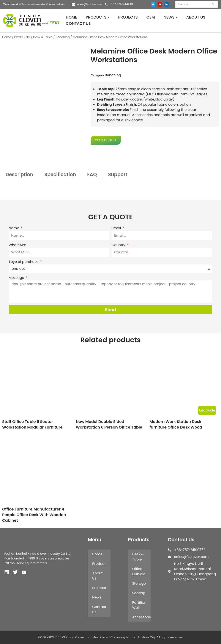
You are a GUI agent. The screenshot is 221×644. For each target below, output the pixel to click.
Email (117, 228)
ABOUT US (196, 17)
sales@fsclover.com (90, 4)
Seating (139, 593)
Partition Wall (139, 605)
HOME (71, 17)
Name (14, 228)
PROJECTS (128, 17)
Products (100, 564)
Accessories (141, 617)
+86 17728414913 (121, 4)
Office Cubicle (139, 571)
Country (119, 245)
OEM (151, 17)
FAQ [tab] (92, 175)
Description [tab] (19, 175)
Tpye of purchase (24, 262)
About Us (97, 576)
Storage (139, 584)
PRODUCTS (22, 37)
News (97, 597)
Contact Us (99, 609)
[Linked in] (167, 4)
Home (7, 37)
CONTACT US (78, 23)
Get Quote (207, 410)
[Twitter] (153, 4)
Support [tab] (118, 175)
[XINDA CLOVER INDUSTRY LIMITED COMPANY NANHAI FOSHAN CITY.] (31, 21)
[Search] (192, 4)
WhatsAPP (17, 245)
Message (17, 278)
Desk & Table (43, 37)
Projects (99, 588)
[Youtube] (160, 4)
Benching (63, 37)
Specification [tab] (60, 175)
